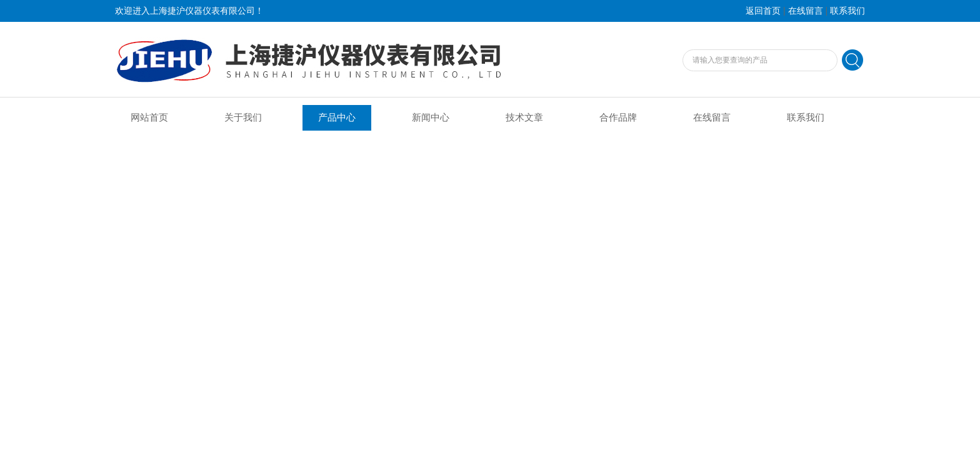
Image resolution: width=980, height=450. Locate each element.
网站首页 (149, 117)
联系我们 (847, 11)
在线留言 (806, 11)
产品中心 (337, 117)
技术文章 (524, 117)
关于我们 (243, 117)
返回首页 (763, 11)
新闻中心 (431, 117)
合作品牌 (618, 117)
